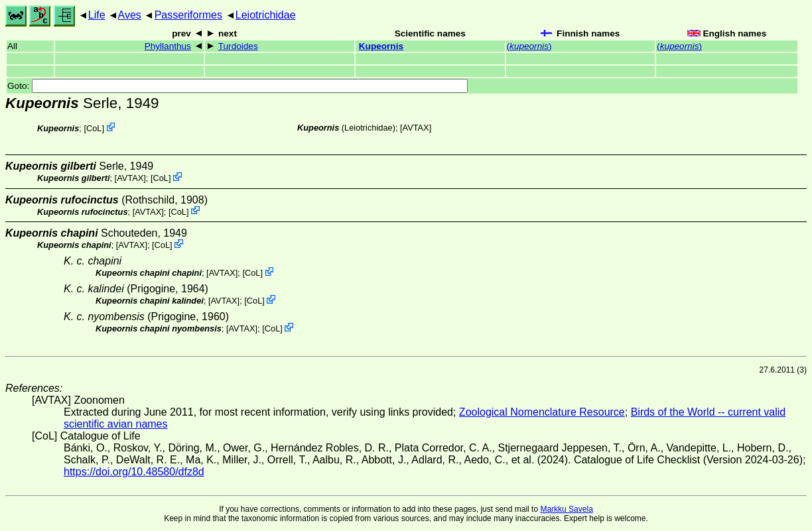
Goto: (237, 86)
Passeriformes (188, 15)
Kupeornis (381, 46)
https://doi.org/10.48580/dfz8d (134, 472)
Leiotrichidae (266, 15)
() (529, 46)
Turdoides (238, 46)
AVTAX (416, 128)
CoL (94, 128)
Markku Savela (566, 509)
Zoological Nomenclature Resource (542, 412)
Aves (130, 15)
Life (97, 15)
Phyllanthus (168, 46)
